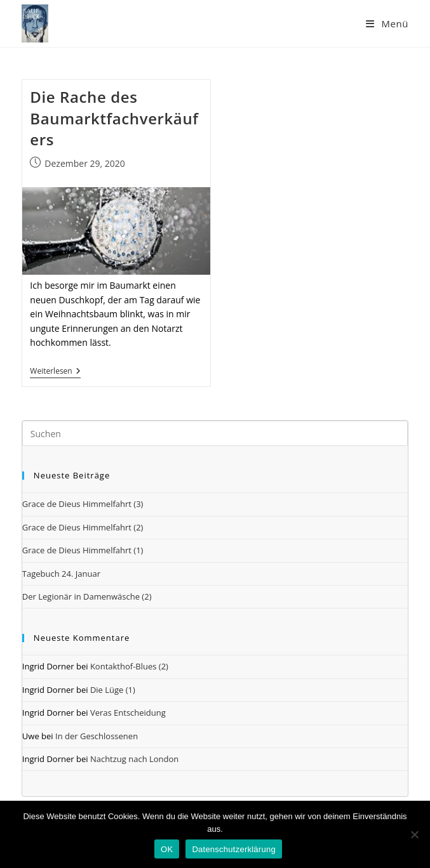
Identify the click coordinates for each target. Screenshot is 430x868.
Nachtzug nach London (134, 759)
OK (167, 849)
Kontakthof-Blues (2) (129, 666)
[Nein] (414, 834)
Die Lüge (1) (113, 690)
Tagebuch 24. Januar (61, 574)
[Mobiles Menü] (387, 23)
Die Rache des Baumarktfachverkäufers (114, 118)
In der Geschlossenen (97, 736)
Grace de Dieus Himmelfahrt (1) (83, 550)
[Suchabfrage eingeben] (215, 433)
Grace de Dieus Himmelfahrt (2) (83, 527)
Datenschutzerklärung (233, 849)
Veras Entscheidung (128, 713)
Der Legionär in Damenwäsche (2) (87, 596)
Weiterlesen (55, 372)
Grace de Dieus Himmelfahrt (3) (83, 504)
